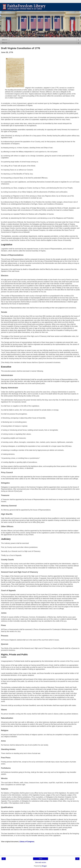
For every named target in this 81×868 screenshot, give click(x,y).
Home (40, 859)
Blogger (44, 866)
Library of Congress (27, 842)
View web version (41, 862)
